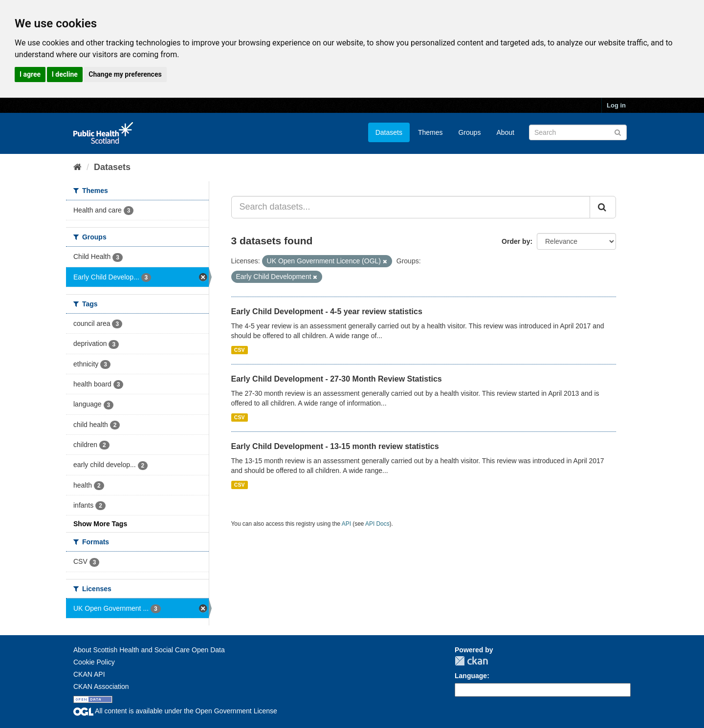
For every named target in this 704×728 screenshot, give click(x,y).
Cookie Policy (94, 662)
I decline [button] (65, 74)
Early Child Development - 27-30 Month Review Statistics (337, 379)
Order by (516, 241)
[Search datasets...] (411, 207)
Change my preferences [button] (125, 74)
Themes (430, 132)
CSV (240, 350)
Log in (616, 105)
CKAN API (89, 674)
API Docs (377, 524)
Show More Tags (100, 524)
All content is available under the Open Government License (175, 711)
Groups (469, 132)
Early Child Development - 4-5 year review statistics (327, 311)
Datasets (389, 132)
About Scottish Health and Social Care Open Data (149, 650)
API (346, 524)
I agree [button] (30, 74)
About (505, 132)
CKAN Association (101, 686)
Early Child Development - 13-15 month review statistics (335, 446)
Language (471, 676)
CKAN (471, 661)
